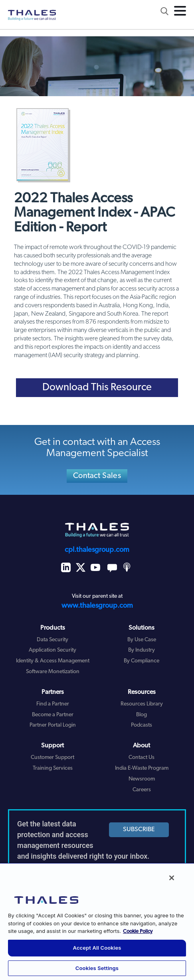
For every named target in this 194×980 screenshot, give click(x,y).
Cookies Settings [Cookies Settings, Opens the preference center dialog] (97, 968)
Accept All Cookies (97, 948)
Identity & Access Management (53, 661)
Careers (142, 790)
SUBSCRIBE (139, 830)
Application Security (52, 650)
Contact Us (142, 758)
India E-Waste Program (142, 768)
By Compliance (142, 661)
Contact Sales (97, 476)
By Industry (142, 650)
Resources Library (142, 704)
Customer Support (52, 758)
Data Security (52, 640)
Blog (142, 715)
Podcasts (142, 725)
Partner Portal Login (53, 725)
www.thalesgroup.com (97, 606)
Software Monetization (53, 672)
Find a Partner (53, 704)
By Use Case (142, 640)
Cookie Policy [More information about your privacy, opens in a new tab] (138, 932)
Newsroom (142, 779)
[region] (97, 921)
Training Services (53, 768)
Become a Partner (53, 715)
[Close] (172, 878)
